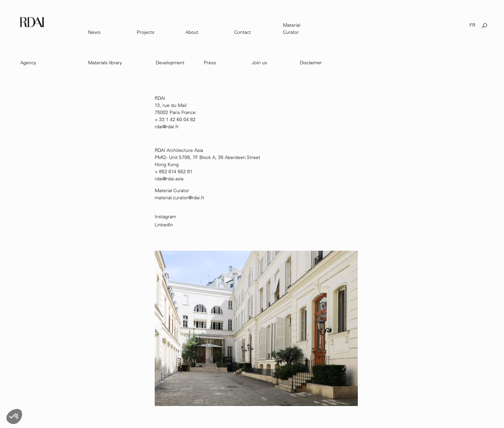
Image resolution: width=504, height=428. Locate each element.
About (192, 32)
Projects (146, 32)
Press (210, 63)
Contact (243, 32)
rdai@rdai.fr (167, 127)
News (94, 32)
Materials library (105, 63)
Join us (259, 63)
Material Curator (292, 29)
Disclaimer (311, 63)
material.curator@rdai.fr (180, 198)
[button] (14, 416)
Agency (28, 63)
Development (170, 63)
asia (179, 179)
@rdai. (169, 179)
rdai (159, 179)
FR (472, 25)
